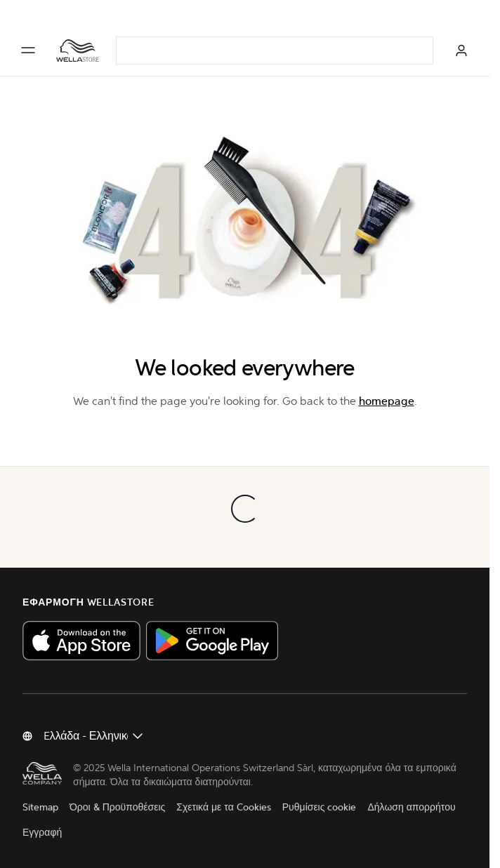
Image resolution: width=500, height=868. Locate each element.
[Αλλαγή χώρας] (94, 736)
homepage (387, 401)
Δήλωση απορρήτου (411, 807)
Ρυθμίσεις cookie (320, 807)
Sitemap (40, 807)
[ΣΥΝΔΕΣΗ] (461, 51)
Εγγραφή (42, 833)
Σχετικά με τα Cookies (224, 807)
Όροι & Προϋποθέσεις (117, 807)
